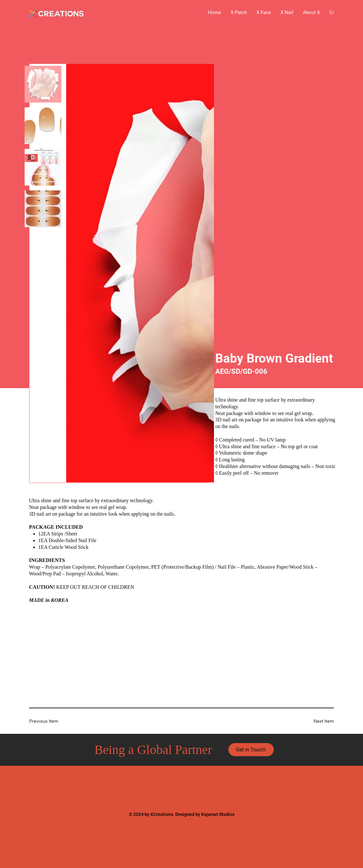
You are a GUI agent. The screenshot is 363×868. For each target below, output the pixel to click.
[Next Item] (315, 721)
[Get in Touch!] (251, 750)
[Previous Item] (48, 721)
